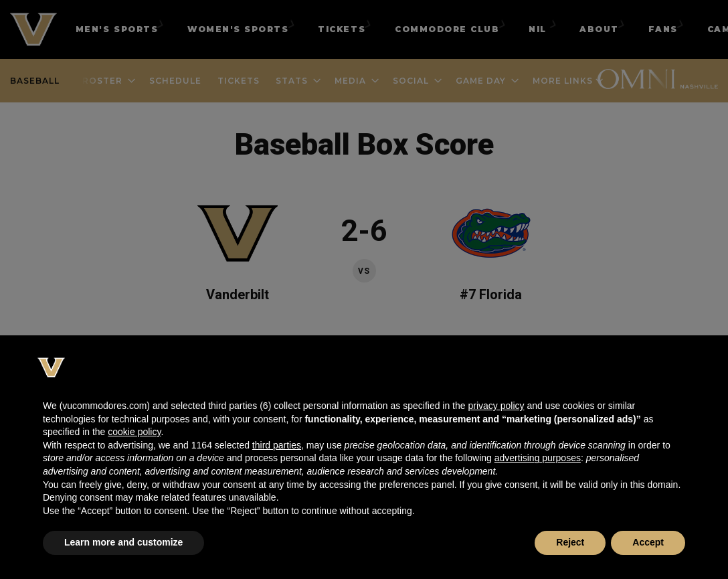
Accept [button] (648, 542)
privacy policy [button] (496, 406)
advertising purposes (538, 458)
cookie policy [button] (134, 432)
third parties (277, 445)
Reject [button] (570, 542)
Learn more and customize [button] (123, 542)
